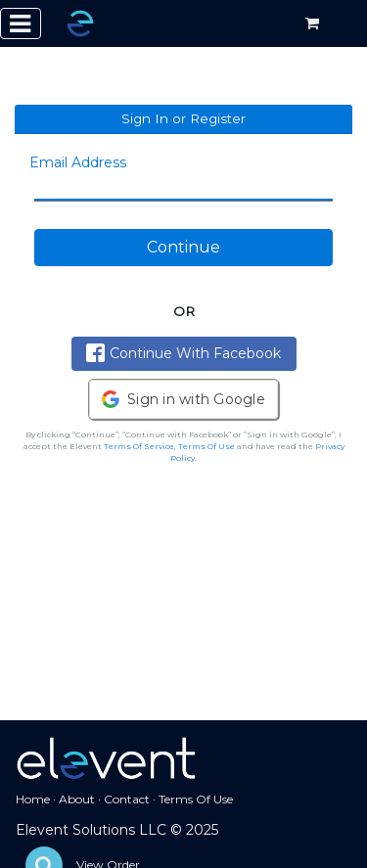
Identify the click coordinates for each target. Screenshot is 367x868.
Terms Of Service (139, 446)
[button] (183, 399)
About (77, 799)
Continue (183, 247)
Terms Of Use (206, 446)
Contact (127, 799)
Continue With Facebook (183, 353)
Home (33, 799)
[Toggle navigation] (21, 23)
